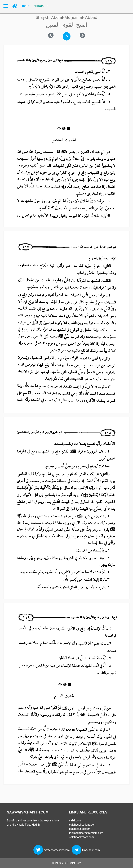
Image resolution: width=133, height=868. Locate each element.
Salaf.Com (75, 863)
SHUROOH (40, 6)
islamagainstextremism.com (86, 833)
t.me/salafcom (91, 850)
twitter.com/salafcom (57, 850)
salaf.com (75, 820)
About (26, 6)
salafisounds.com (80, 829)
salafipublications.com (83, 825)
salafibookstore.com (81, 837)
